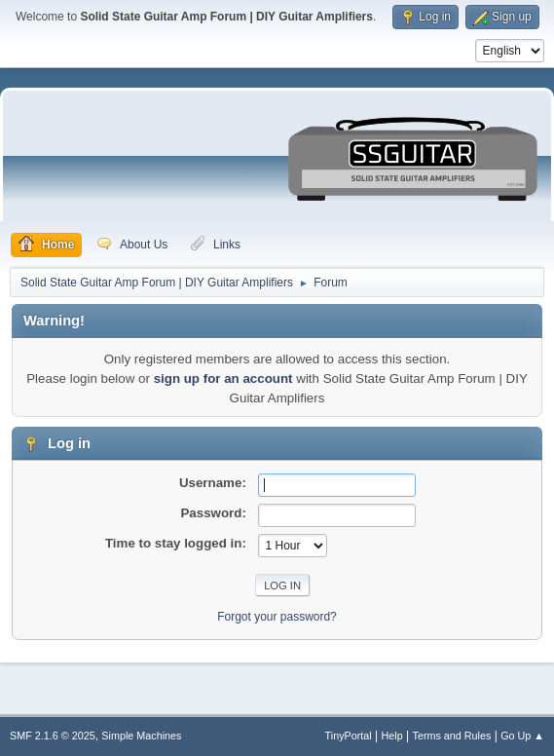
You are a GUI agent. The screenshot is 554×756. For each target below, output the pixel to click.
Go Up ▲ (522, 736)
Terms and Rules (452, 736)
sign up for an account (223, 378)
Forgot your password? (277, 617)
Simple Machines (141, 736)
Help (392, 736)
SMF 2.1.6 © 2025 (53, 736)
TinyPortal (349, 736)
